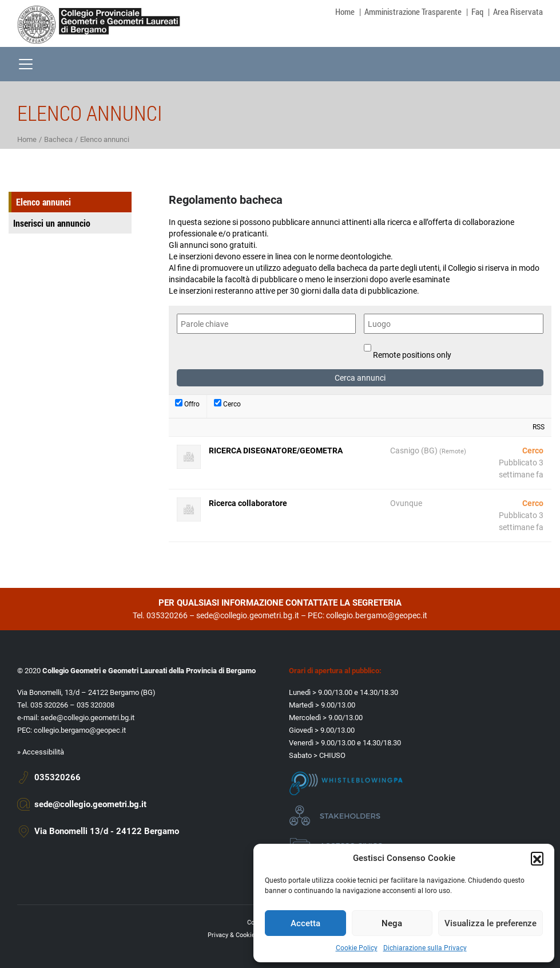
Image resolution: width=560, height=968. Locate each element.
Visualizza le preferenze (491, 923)
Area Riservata (518, 11)
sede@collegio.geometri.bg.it (248, 615)
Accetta (305, 923)
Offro (187, 404)
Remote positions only (412, 355)
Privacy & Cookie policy (241, 935)
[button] (537, 858)
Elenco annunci (43, 202)
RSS (539, 427)
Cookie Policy (357, 948)
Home (345, 11)
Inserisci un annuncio (52, 223)
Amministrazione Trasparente (413, 11)
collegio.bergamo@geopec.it (377, 615)
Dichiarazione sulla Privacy (425, 948)
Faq (477, 11)
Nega (392, 923)
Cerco (227, 404)
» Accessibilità (41, 752)
